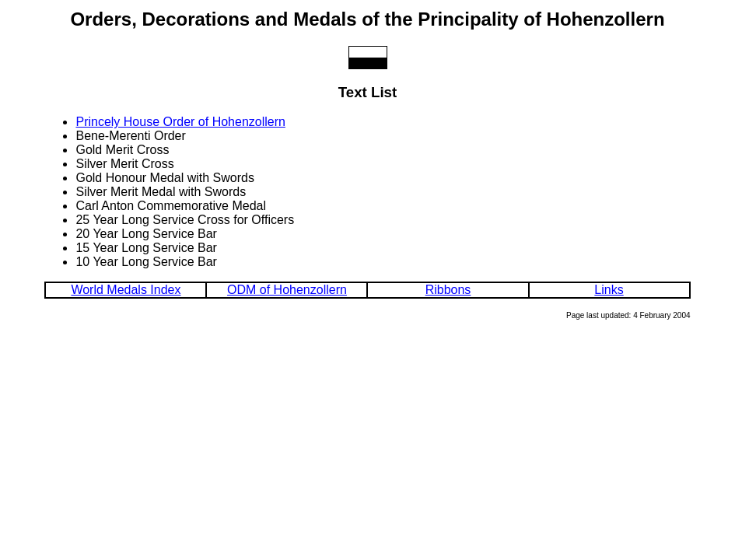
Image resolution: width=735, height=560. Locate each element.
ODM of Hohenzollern (287, 290)
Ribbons (448, 290)
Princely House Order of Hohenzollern (180, 122)
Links (609, 290)
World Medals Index (126, 290)
